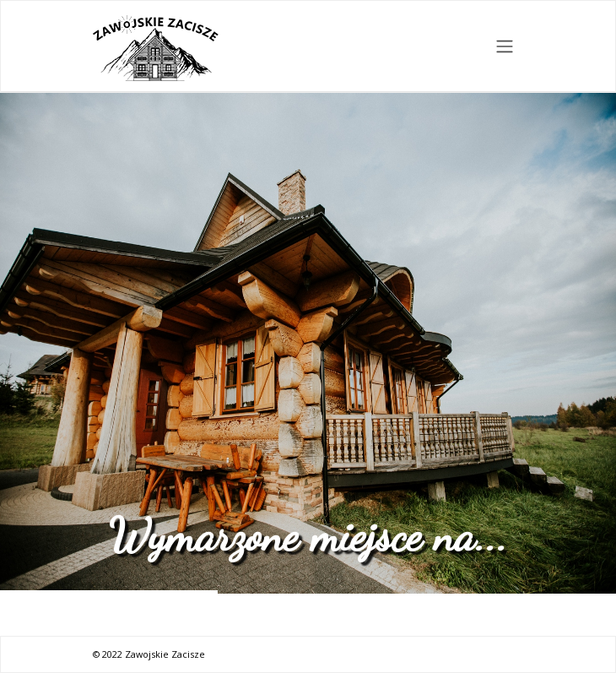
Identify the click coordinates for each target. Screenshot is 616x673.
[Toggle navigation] (505, 46)
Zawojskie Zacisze (165, 654)
